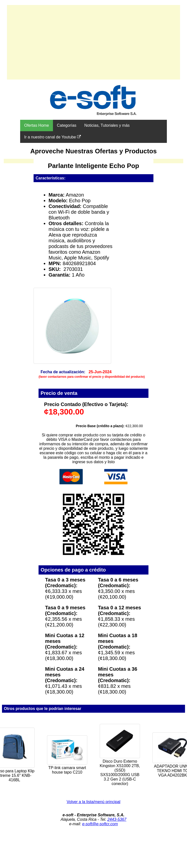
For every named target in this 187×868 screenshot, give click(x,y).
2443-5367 (117, 819)
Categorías (67, 125)
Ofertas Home (37, 125)
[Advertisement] (93, 42)
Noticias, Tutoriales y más (107, 125)
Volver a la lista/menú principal (93, 802)
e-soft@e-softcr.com (100, 824)
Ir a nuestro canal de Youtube (52, 137)
